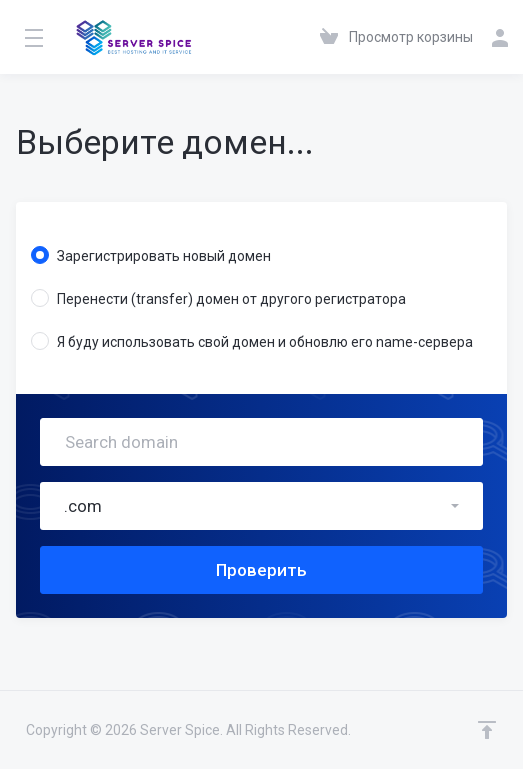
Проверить (261, 570)
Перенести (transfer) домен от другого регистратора (218, 298)
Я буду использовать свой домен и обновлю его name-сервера (252, 341)
